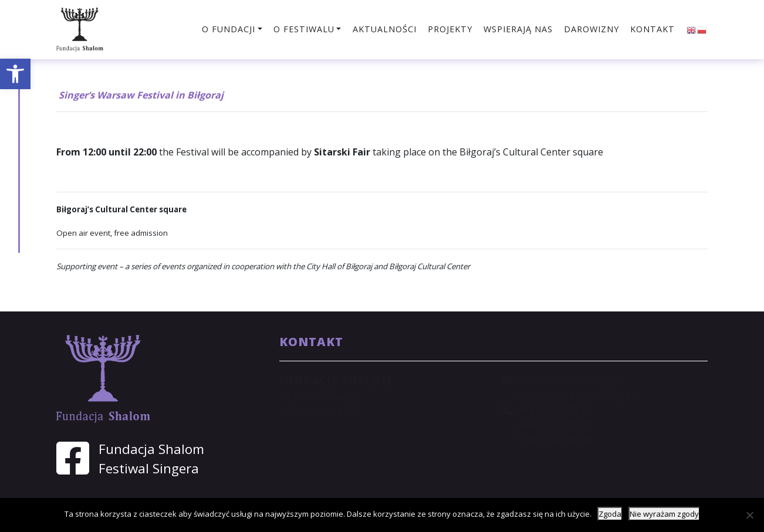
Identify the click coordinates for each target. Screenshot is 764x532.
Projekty (450, 29)
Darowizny (591, 29)
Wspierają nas (518, 29)
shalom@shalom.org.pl (568, 380)
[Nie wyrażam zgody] (749, 515)
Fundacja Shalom (151, 449)
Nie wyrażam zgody (664, 514)
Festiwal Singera (149, 468)
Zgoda (610, 514)
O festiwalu (304, 29)
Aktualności (385, 29)
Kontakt (653, 29)
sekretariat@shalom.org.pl (576, 395)
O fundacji (229, 29)
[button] (15, 74)
